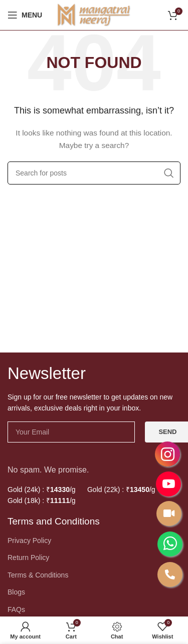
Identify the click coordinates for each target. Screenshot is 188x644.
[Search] (94, 173)
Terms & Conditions (38, 575)
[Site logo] (94, 14)
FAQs (16, 609)
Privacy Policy (29, 540)
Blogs (16, 592)
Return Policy (28, 557)
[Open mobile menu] (25, 15)
